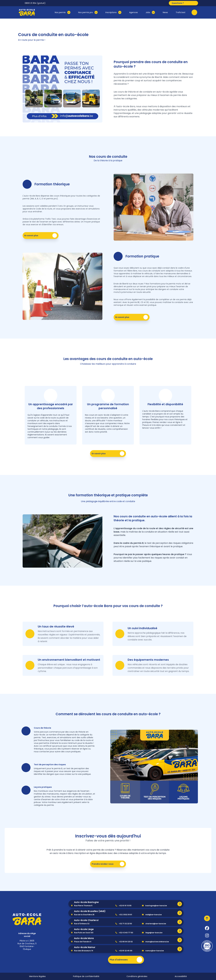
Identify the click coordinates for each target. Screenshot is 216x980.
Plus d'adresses (126, 960)
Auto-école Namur (85, 947)
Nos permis (63, 12)
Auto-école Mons (84, 938)
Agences (133, 12)
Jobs (150, 12)
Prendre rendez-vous (108, 864)
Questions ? (184, 3)
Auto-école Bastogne (86, 902)
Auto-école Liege (84, 929)
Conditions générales (137, 976)
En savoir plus (41, 236)
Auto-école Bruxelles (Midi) (90, 911)
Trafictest (181, 12)
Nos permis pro (88, 12)
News (165, 12)
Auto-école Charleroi (86, 920)
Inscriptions (113, 12)
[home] (27, 919)
